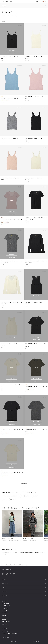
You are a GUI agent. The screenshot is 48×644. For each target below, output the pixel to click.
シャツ (13, 15)
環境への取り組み (6, 622)
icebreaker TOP (9, 565)
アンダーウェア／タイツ (18, 565)
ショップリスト (5, 608)
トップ (2, 565)
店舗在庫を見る (13, 53)
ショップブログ (5, 613)
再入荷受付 (13, 50)
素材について (5, 615)
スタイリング (4, 610)
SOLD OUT (12, 39)
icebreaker (5, 15)
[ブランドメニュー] (45, 6)
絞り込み (12, 641)
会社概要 (4, 624)
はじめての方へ (5, 603)
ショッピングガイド (6, 606)
